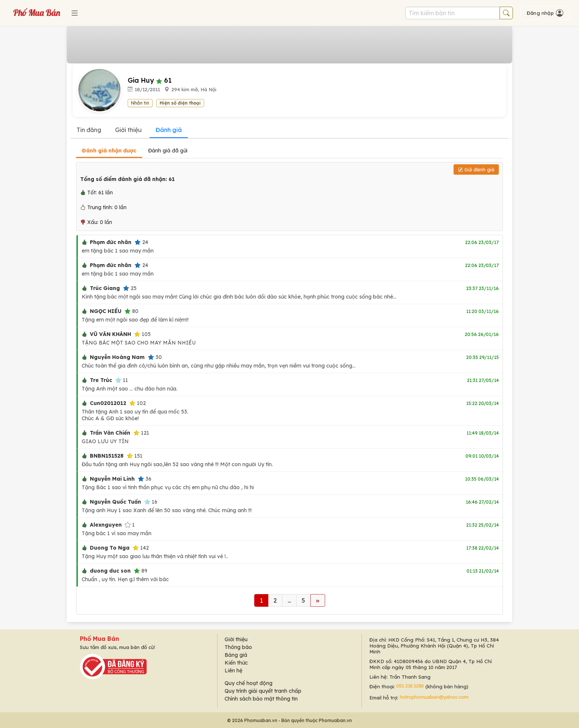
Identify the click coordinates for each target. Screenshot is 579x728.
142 (141, 548)
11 (122, 380)
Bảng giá (236, 655)
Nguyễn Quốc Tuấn (115, 502)
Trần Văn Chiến (110, 433)
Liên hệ (233, 671)
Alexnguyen (106, 525)
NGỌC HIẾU (106, 311)
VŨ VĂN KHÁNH (110, 334)
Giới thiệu (128, 130)
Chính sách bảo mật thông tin (261, 699)
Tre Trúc (101, 380)
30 (155, 357)
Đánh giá (169, 130)
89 (140, 571)
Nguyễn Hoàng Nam (117, 357)
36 (145, 479)
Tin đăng (89, 130)
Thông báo (238, 647)
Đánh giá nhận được (109, 151)
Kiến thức (236, 663)
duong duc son (110, 571)
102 (138, 403)
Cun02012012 (108, 403)
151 (135, 456)
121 (141, 433)
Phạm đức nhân (111, 242)
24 (141, 242)
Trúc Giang (105, 288)
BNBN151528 (107, 456)
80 (131, 311)
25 (130, 288)
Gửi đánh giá (476, 169)
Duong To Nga (110, 548)
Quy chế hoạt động (248, 683)
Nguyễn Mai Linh (112, 479)
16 (151, 502)
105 (142, 334)
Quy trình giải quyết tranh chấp (263, 691)
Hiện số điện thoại (180, 103)
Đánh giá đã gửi (168, 151)
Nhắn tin (140, 103)
